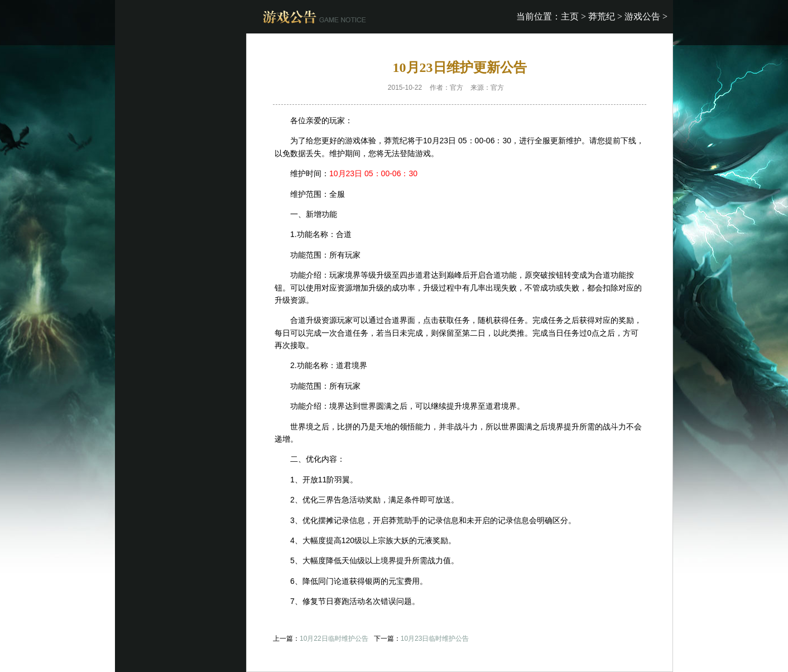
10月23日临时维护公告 (435, 639)
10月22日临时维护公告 (334, 639)
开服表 (521, 88)
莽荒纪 (602, 16)
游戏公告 (642, 16)
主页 (570, 16)
